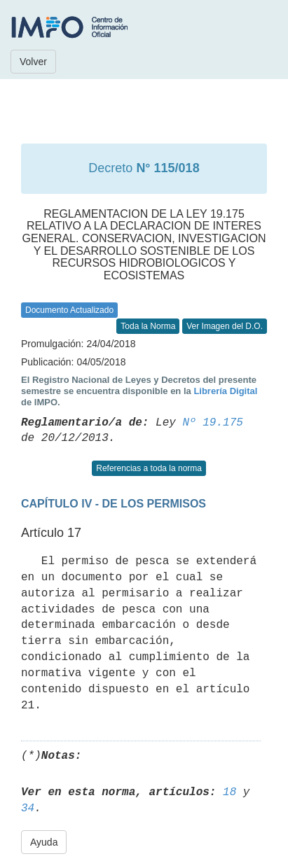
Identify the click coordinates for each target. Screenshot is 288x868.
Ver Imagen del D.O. (225, 326)
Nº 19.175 (212, 423)
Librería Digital (225, 391)
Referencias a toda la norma (149, 468)
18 (229, 792)
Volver (33, 62)
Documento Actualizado (69, 310)
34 (28, 808)
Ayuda (44, 842)
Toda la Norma (148, 326)
